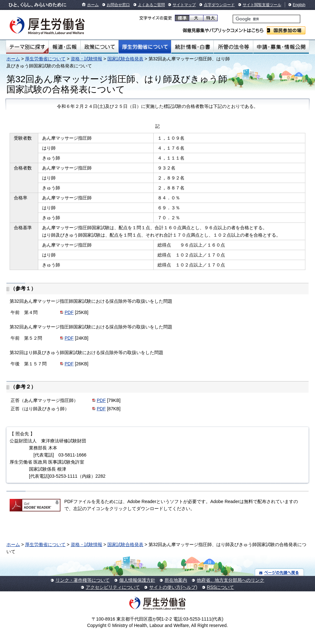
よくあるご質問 (151, 5)
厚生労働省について (145, 47)
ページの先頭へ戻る (279, 572)
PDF (69, 312)
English (299, 5)
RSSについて (221, 587)
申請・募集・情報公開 (281, 47)
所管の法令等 (233, 47)
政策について (99, 47)
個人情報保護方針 (137, 580)
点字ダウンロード (219, 5)
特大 (210, 18)
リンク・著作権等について (83, 580)
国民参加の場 (286, 30)
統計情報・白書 (192, 47)
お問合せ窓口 (118, 5)
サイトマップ (184, 5)
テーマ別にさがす (27, 47)
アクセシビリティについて (113, 587)
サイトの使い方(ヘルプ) (173, 587)
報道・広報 (65, 47)
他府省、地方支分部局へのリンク (230, 580)
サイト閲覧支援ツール (262, 5)
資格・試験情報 (86, 59)
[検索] (266, 19)
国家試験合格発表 (125, 59)
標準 (182, 18)
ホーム (93, 5)
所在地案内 (176, 580)
